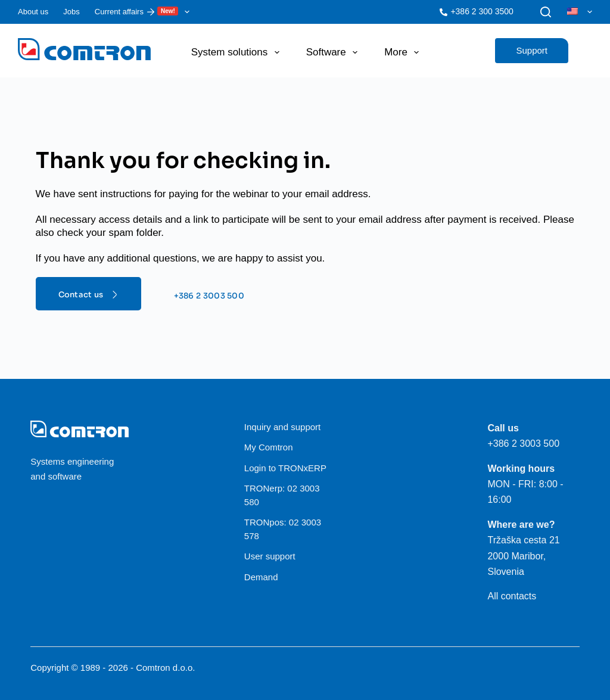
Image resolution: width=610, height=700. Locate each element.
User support (270, 556)
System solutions (238, 52)
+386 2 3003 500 (523, 444)
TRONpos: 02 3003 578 (283, 529)
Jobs (71, 12)
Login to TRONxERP (285, 468)
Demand (261, 577)
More (404, 52)
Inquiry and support (282, 427)
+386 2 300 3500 (482, 11)
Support (532, 50)
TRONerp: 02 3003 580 (282, 495)
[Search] (546, 12)
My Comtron (269, 447)
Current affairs (144, 12)
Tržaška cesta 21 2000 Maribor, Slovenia (523, 556)
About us (33, 12)
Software (334, 52)
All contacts (512, 596)
